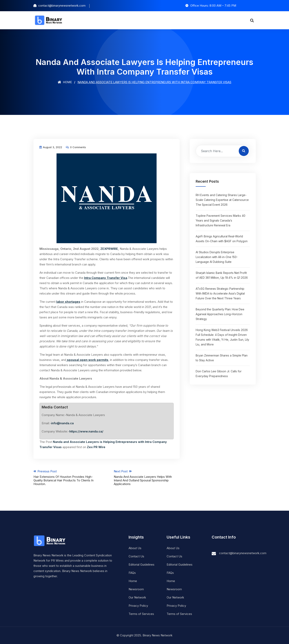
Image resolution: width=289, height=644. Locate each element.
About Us (135, 548)
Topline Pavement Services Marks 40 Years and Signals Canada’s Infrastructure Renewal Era (221, 220)
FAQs (132, 573)
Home (65, 82)
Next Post (147, 478)
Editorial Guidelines (141, 565)
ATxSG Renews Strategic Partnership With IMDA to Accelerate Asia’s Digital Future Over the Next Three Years (220, 293)
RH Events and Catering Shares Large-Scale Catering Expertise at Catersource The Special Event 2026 (222, 200)
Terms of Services (141, 614)
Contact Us (136, 556)
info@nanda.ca (62, 423)
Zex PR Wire (96, 447)
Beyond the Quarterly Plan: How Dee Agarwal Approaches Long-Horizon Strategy (220, 314)
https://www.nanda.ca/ (86, 431)
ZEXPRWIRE (109, 249)
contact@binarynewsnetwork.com (243, 553)
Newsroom (136, 589)
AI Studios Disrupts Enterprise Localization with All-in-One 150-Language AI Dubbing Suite (217, 257)
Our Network (137, 597)
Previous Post (66, 478)
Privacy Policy (138, 606)
